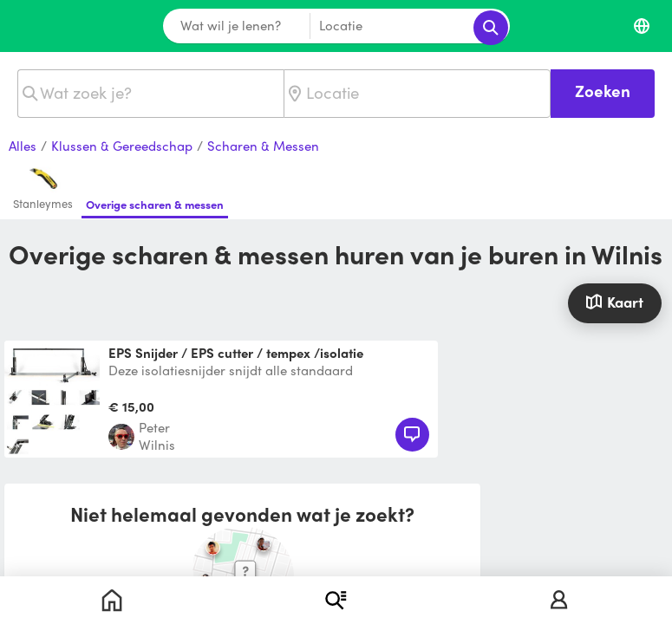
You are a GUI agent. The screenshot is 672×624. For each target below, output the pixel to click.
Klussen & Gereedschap (122, 146)
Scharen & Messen (263, 146)
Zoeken (603, 91)
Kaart (614, 302)
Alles (23, 146)
